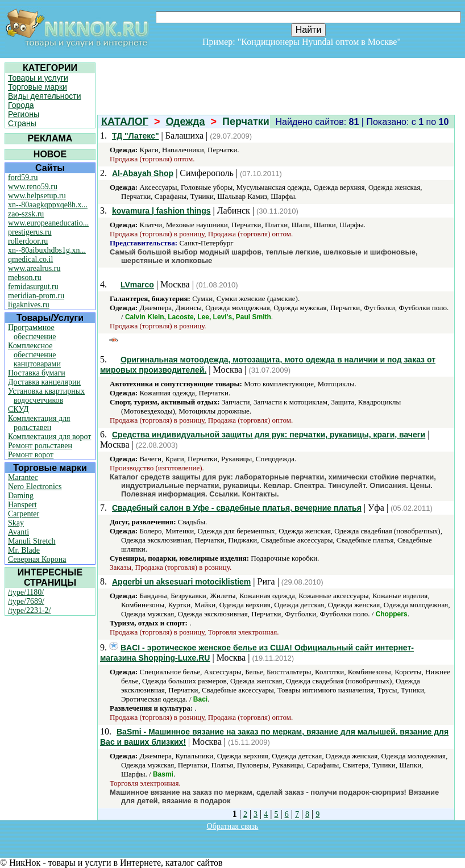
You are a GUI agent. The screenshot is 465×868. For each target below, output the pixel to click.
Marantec (23, 477)
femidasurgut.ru (33, 287)
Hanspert (22, 505)
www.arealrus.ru (34, 268)
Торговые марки (38, 87)
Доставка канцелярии (44, 382)
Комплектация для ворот (49, 437)
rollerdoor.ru (28, 241)
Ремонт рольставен (40, 446)
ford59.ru (23, 178)
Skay (16, 523)
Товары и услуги (38, 78)
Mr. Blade (24, 550)
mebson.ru (25, 277)
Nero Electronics (35, 487)
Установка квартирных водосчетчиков (46, 396)
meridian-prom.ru (36, 296)
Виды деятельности (45, 96)
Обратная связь (233, 826)
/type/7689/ (26, 601)
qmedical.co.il (30, 259)
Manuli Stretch (32, 541)
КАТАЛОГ (125, 122)
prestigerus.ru (30, 232)
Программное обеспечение (32, 332)
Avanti (18, 532)
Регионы (24, 114)
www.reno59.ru (33, 187)
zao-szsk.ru (26, 214)
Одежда (186, 122)
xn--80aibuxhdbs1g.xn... (47, 250)
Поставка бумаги (37, 373)
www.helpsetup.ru (37, 196)
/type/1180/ (26, 592)
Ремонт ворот (31, 455)
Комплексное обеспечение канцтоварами (34, 355)
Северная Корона (37, 559)
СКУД (18, 409)
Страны (22, 123)
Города (21, 105)
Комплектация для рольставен (39, 423)
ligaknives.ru (29, 305)
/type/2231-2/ (29, 610)
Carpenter (24, 514)
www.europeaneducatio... (48, 223)
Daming (21, 496)
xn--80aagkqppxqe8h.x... (48, 205)
